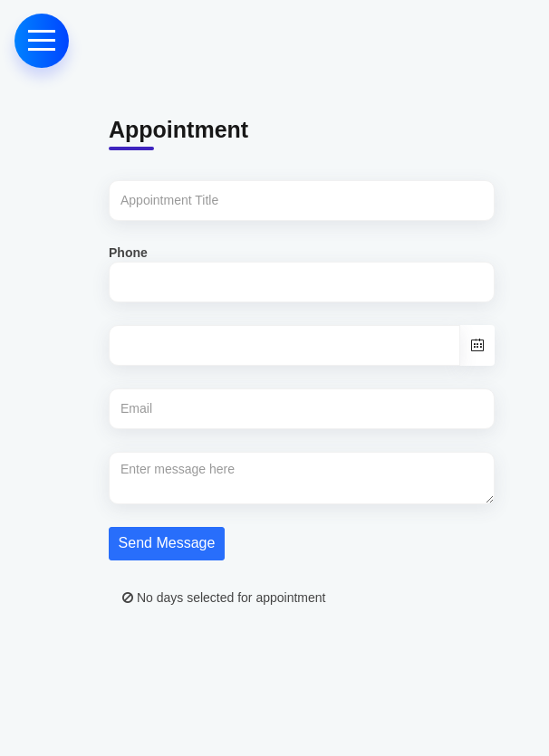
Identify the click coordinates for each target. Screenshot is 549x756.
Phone (128, 253)
